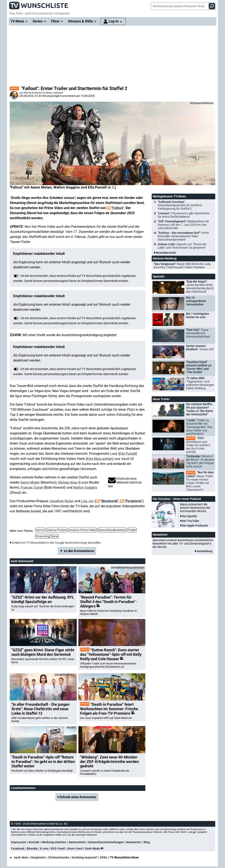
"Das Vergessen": (182, 266)
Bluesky (32, 849)
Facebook (18, 849)
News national (54, 93)
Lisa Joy (87, 501)
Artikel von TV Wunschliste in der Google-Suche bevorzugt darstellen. (57, 543)
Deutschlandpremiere (112, 530)
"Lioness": (184, 215)
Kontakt (34, 842)
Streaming (43, 536)
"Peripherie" (134, 501)
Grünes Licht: (182, 246)
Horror (40, 530)
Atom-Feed (75, 849)
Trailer (132, 530)
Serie (55, 536)
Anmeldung (205, 551)
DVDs (104, 857)
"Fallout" (117, 208)
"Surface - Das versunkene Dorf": (183, 236)
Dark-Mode (95, 849)
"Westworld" (109, 501)
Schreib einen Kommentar (78, 797)
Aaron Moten (30, 482)
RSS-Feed (58, 849)
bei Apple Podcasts (195, 526)
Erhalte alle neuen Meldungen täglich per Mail (125, 482)
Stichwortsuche (59, 857)
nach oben (19, 857)
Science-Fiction (56, 530)
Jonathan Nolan (61, 501)
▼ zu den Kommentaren (77, 551)
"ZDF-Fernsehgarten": (183, 225)
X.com (44, 849)
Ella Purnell (128, 454)
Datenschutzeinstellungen (106, 842)
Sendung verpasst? (85, 857)
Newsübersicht (166, 253)
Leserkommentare (23, 788)
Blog (147, 842)
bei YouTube (191, 521)
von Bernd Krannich (31, 93)
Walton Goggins (85, 487)
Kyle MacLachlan (100, 459)
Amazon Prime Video (82, 530)
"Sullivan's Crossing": (180, 205)
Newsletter (134, 842)
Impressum (19, 842)
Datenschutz (77, 842)
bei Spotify (190, 516)
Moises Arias (68, 482)
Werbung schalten (54, 842)
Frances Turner (32, 487)
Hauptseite (38, 857)
